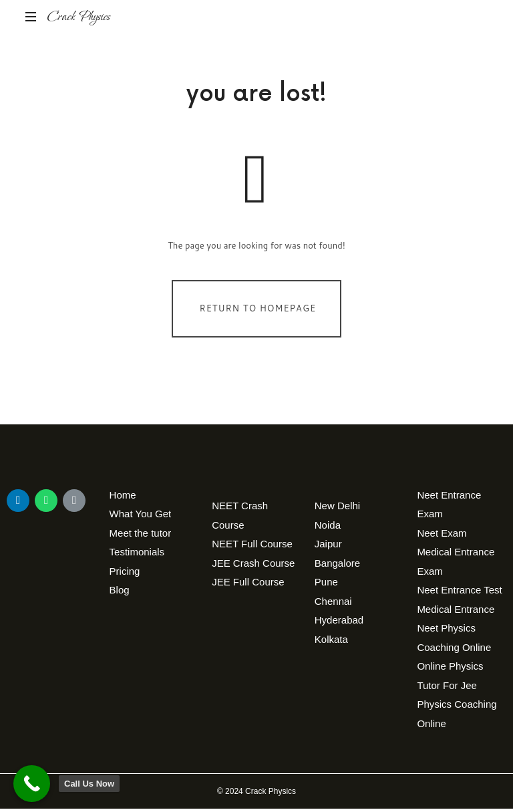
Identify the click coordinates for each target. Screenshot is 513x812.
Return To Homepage (258, 311)
